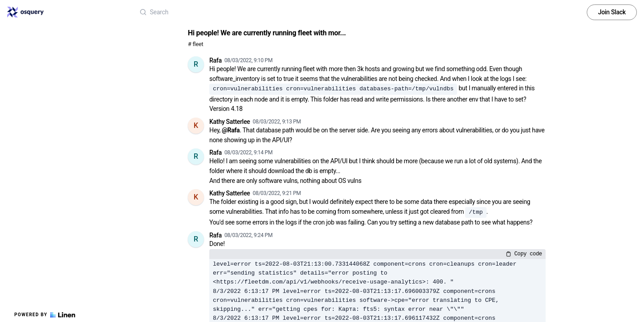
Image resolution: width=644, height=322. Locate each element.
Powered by (45, 315)
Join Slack (612, 12)
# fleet (195, 44)
